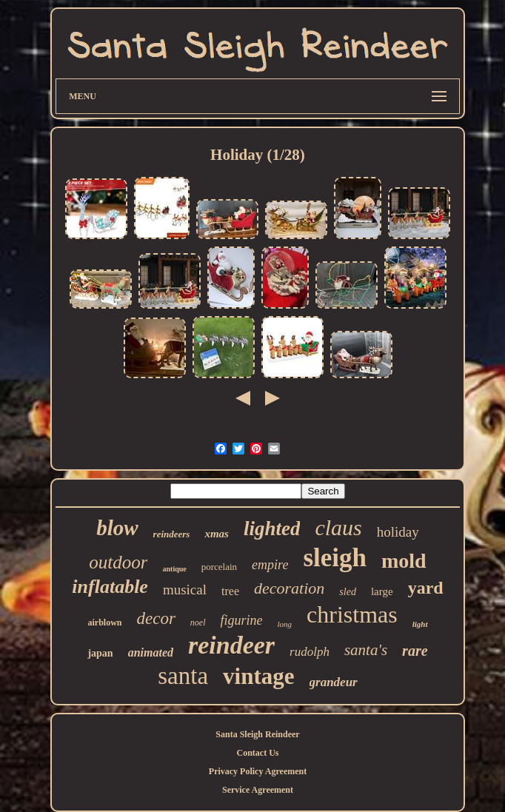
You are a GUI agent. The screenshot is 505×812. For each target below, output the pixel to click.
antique (174, 569)
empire (270, 565)
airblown (104, 623)
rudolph (310, 652)
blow (117, 528)
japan (100, 653)
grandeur (334, 682)
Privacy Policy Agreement (258, 771)
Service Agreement (258, 790)
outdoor (118, 562)
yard (426, 588)
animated (151, 652)
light (420, 624)
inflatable (110, 587)
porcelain (219, 567)
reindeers (172, 534)
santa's (366, 650)
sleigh (335, 558)
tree (230, 591)
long (285, 624)
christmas (352, 614)
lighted (272, 529)
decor (155, 618)
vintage (258, 676)
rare (415, 651)
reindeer (231, 645)
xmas (217, 534)
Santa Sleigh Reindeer (257, 734)
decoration (289, 588)
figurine (242, 620)
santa (183, 676)
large (382, 591)
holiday (398, 532)
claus (338, 527)
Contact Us (258, 753)
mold (404, 561)
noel (198, 623)
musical (185, 590)
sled (348, 592)
